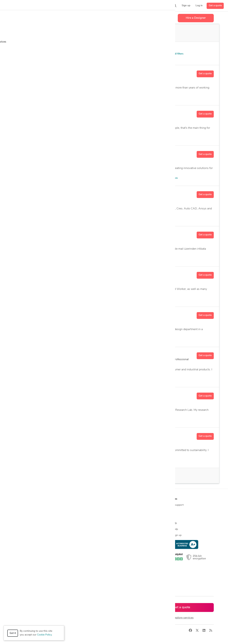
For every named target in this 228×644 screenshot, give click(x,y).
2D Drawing (66, 219)
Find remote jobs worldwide (81, 529)
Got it (13, 633)
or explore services (182, 618)
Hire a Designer (196, 18)
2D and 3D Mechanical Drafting (79, 98)
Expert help (172, 529)
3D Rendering (64, 138)
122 (76, 324)
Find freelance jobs (76, 511)
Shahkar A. (47, 153)
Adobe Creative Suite (93, 460)
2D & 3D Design (48, 219)
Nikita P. (44, 113)
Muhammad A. (49, 193)
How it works (24, 505)
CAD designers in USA (78, 553)
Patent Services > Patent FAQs (39, 55)
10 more (127, 420)
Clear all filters (174, 54)
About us (121, 505)
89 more (147, 339)
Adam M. (45, 274)
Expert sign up (173, 535)
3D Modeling (132, 339)
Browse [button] (70, 499)
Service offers (73, 517)
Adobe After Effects (86, 138)
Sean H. (44, 435)
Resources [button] (171, 499)
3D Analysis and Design (109, 339)
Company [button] (121, 499)
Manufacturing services (29, 541)
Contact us (121, 529)
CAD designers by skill (78, 547)
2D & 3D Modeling (49, 98)
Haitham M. (47, 314)
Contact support (174, 505)
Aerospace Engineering (106, 420)
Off (139, 33)
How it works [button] (24, 499)
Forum (169, 517)
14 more (144, 219)
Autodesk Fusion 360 (99, 299)
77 (50, 284)
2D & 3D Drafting (69, 460)
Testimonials (122, 523)
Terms (81, 631)
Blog (168, 511)
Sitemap (70, 584)
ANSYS (87, 420)
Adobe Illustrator (108, 138)
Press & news (123, 511)
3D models (72, 541)
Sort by (140, 48)
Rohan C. (45, 395)
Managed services (26, 511)
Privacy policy (123, 541)
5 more (134, 299)
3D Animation (46, 138)
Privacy (70, 631)
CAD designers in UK (77, 566)
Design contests (25, 517)
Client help (171, 523)
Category (19, 48)
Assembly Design (88, 380)
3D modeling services (28, 529)
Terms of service (125, 535)
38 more (173, 178)
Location (69, 48)
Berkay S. (45, 234)
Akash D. (45, 354)
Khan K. (44, 73)
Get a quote (215, 6)
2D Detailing (69, 380)
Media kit (120, 517)
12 (50, 244)
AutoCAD (132, 259)
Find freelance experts (78, 505)
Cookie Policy (44, 635)
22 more (134, 460)
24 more (155, 98)
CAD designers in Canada (80, 560)
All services (22, 547)
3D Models (73, 420)
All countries (72, 578)
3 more (145, 259)
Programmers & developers (31, 535)
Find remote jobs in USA (79, 535)
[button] (69, 6)
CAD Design (120, 299)
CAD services (23, 523)
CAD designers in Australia (80, 572)
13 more (125, 138)
